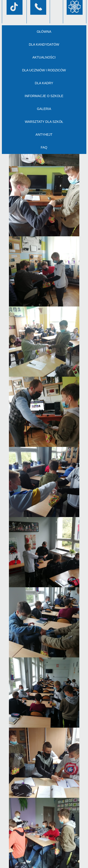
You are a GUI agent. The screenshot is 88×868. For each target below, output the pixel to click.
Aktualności (44, 57)
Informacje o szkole (44, 96)
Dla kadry (44, 83)
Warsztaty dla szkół (44, 122)
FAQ (44, 147)
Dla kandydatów (44, 44)
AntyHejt (44, 135)
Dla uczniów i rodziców (44, 70)
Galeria (44, 109)
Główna (44, 32)
